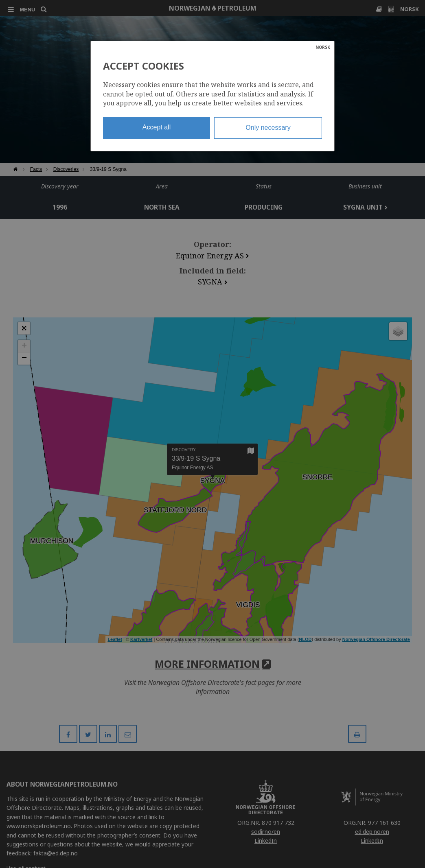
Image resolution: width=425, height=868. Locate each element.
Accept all (157, 127)
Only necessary (268, 128)
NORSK (323, 47)
